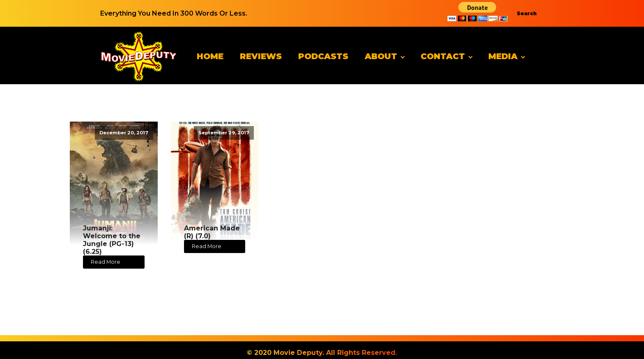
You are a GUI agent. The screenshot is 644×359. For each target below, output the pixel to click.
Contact (443, 56)
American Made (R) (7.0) (212, 232)
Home (210, 56)
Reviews (261, 56)
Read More (106, 262)
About (381, 56)
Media (503, 56)
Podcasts (323, 56)
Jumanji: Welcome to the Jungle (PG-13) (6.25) (112, 240)
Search (527, 13)
